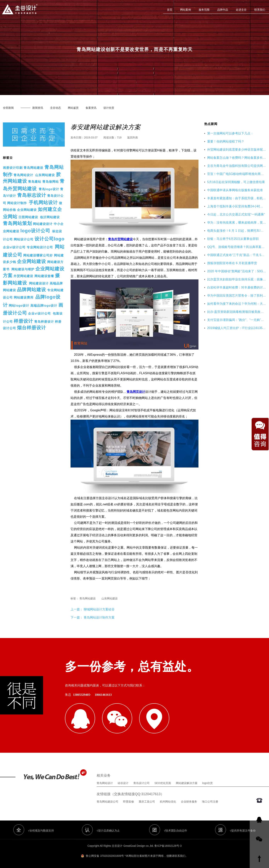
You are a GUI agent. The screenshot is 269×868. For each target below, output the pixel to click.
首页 (170, 10)
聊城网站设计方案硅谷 (99, 609)
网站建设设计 (43, 224)
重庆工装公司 (147, 802)
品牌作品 (223, 10)
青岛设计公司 (141, 783)
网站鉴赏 (73, 108)
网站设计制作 (17, 203)
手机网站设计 (43, 202)
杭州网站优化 (168, 802)
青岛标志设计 (32, 195)
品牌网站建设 (31, 290)
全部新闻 (8, 108)
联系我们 (260, 10)
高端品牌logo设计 (44, 306)
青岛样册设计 (44, 322)
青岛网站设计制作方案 (99, 617)
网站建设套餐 (44, 276)
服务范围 (204, 10)
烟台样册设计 (31, 328)
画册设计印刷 (13, 168)
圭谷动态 (55, 108)
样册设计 (23, 321)
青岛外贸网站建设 (120, 239)
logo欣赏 (208, 783)
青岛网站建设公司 (107, 802)
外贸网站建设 (23, 276)
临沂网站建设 (50, 217)
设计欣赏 (109, 108)
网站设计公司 (24, 239)
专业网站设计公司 (40, 247)
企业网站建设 (27, 210)
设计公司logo (50, 239)
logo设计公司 (35, 231)
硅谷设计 (123, 783)
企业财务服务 (189, 802)
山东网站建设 (45, 175)
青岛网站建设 (33, 168)
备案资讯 (91, 108)
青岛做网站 (51, 182)
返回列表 (133, 137)
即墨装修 (129, 802)
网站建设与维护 (23, 269)
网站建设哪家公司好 (38, 255)
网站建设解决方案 (187, 783)
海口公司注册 (210, 802)
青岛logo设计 (49, 189)
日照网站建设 (28, 217)
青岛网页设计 (136, 392)
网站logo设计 (19, 306)
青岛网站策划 (17, 223)
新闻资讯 (38, 108)
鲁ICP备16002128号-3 (168, 846)
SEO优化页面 (163, 783)
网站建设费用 (24, 297)
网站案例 (186, 10)
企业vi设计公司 (14, 247)
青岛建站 (35, 182)
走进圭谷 (241, 10)
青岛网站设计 (23, 175)
